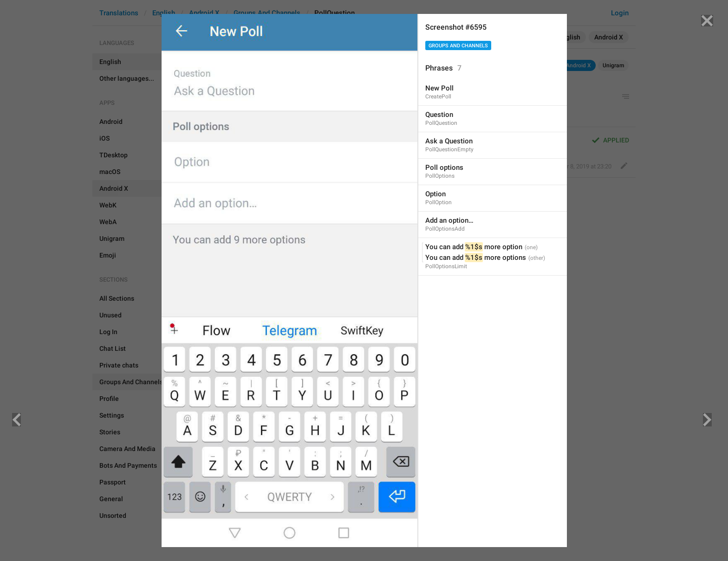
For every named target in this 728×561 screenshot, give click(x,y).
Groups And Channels (458, 46)
